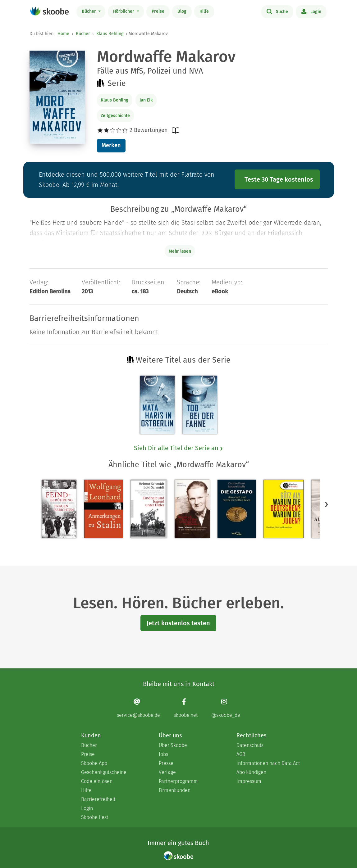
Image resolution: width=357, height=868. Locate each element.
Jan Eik (146, 100)
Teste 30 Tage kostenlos (279, 179)
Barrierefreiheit (98, 799)
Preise (158, 11)
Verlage (167, 772)
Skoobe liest (95, 817)
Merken (111, 145)
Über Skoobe (173, 745)
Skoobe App (94, 763)
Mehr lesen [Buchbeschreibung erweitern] (180, 251)
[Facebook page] (186, 708)
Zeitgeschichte (115, 116)
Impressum (249, 781)
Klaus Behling (110, 34)
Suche (277, 11)
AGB (241, 754)
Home (63, 34)
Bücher (89, 11)
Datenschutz (250, 745)
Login (311, 11)
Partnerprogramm (178, 781)
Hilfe (204, 11)
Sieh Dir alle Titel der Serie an (179, 448)
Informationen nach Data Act (268, 763)
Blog (182, 11)
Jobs (163, 754)
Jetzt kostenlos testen (178, 623)
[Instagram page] (226, 708)
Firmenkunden (175, 790)
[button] (327, 504)
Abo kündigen (251, 772)
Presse (166, 763)
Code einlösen (97, 781)
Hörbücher (124, 11)
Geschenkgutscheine (104, 772)
